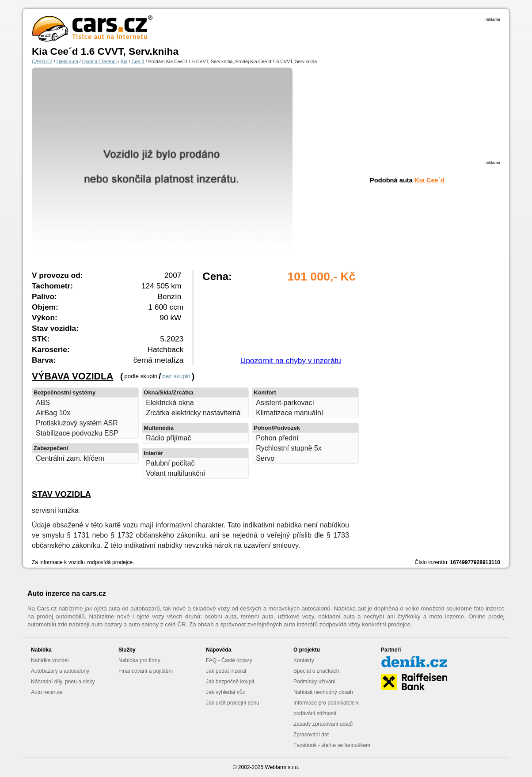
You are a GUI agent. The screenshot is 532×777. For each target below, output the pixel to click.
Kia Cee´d (429, 180)
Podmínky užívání (314, 682)
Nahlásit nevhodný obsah (323, 692)
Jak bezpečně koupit (230, 682)
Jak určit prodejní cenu (233, 703)
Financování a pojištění (146, 671)
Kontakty (304, 660)
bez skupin (176, 376)
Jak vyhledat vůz (226, 692)
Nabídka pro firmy (139, 660)
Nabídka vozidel (50, 660)
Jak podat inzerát (226, 671)
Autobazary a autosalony (60, 671)
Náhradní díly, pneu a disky (63, 682)
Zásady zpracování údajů (323, 724)
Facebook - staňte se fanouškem (332, 745)
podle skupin (141, 376)
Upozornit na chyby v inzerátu (291, 360)
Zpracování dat (311, 735)
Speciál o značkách (316, 671)
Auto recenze (47, 692)
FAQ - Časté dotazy (229, 660)
